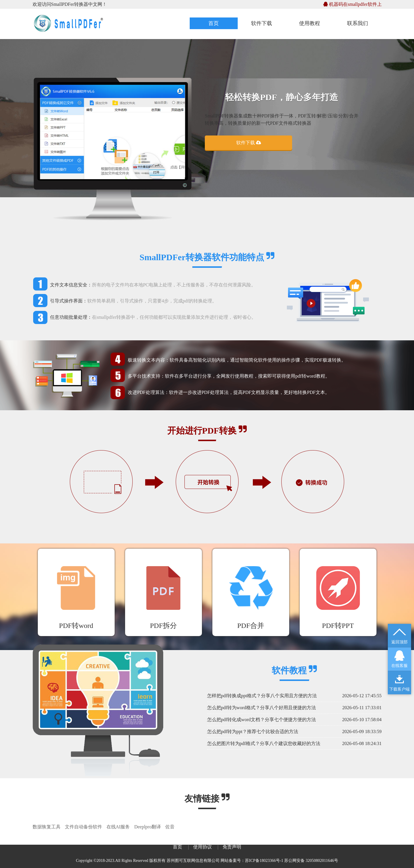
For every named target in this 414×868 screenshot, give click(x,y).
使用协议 (202, 847)
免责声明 (232, 847)
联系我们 (358, 23)
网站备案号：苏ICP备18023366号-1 (252, 861)
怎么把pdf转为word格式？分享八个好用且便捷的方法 (262, 708)
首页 (214, 23)
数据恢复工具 (47, 827)
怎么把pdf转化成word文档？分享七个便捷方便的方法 (262, 720)
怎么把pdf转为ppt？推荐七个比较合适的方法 (253, 731)
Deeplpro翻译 (148, 827)
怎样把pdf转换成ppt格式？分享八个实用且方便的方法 (262, 696)
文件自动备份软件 (83, 827)
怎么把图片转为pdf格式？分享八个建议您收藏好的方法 (264, 743)
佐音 (170, 827)
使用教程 (310, 23)
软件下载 (262, 23)
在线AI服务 (118, 827)
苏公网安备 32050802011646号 (311, 861)
